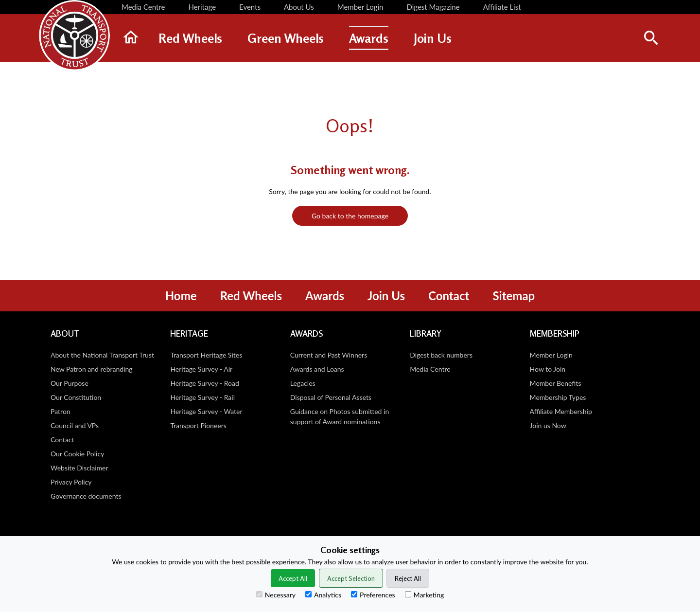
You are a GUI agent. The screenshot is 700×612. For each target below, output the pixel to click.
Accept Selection (351, 578)
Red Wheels (251, 296)
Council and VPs (75, 425)
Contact (449, 296)
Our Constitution (76, 397)
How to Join (548, 369)
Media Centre (430, 369)
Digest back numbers (441, 355)
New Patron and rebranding (92, 369)
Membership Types (558, 397)
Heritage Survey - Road (204, 383)
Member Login (551, 355)
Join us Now (548, 425)
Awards (325, 296)
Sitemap (514, 296)
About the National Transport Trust (102, 355)
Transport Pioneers (198, 425)
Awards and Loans (317, 369)
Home (181, 296)
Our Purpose (70, 383)
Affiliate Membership (561, 411)
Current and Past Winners (329, 355)
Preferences (373, 595)
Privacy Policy (71, 482)
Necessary (276, 595)
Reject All (408, 578)
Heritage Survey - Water (206, 411)
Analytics (323, 595)
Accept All (293, 578)
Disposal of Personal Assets (331, 397)
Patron (61, 411)
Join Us (386, 296)
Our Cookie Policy (77, 454)
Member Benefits (556, 383)
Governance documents (86, 496)
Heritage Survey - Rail (202, 397)
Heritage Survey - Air (201, 369)
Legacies (303, 383)
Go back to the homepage (350, 216)
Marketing (425, 595)
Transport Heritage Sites (206, 355)
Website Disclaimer (79, 468)
